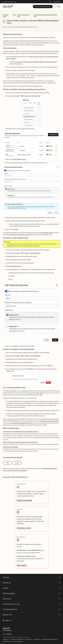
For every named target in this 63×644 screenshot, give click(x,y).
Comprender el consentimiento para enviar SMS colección (21, 431)
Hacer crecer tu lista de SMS (23, 16)
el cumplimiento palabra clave (20, 423)
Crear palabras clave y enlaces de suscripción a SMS (46, 16)
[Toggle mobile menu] (59, 7)
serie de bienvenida (47, 233)
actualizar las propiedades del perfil (19, 235)
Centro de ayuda (6, 16)
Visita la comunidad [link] (24, 500)
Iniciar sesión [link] (22, 565)
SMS (14, 15)
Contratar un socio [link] (24, 528)
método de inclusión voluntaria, (50, 421)
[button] (31, 112)
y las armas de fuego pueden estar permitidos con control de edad (36, 62)
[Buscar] (51, 2)
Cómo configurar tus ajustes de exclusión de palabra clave (20, 442)
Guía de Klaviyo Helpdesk (11, 447)
